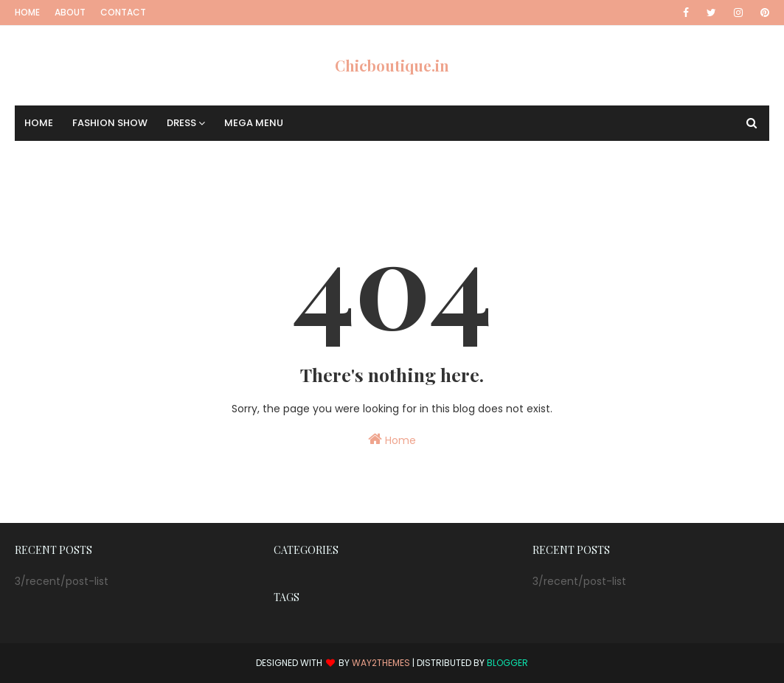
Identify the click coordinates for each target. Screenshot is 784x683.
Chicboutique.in (392, 65)
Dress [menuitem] (181, 123)
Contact (123, 12)
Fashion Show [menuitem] (110, 123)
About (70, 12)
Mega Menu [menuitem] (254, 123)
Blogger (507, 663)
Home (27, 12)
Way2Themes (381, 663)
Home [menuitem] (39, 123)
